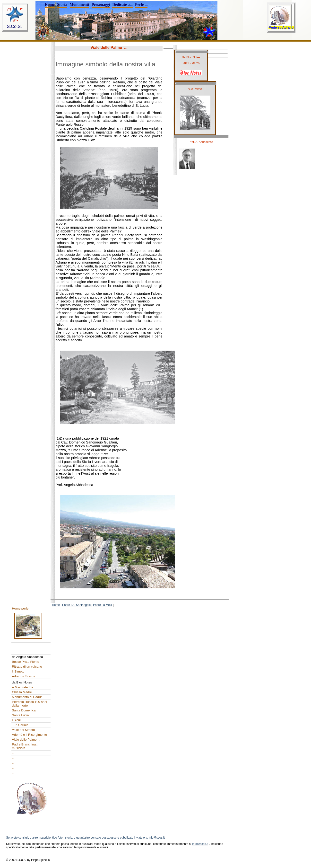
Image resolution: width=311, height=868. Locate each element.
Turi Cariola (20, 725)
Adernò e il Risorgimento (29, 735)
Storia (62, 4)
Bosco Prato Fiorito (26, 662)
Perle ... (141, 4)
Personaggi (101, 4)
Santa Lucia (20, 715)
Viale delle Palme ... (26, 740)
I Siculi (17, 720)
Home (50, 4)
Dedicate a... (122, 4)
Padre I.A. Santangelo (77, 605)
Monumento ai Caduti (27, 697)
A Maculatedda (22, 687)
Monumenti (79, 4)
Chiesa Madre (22, 692)
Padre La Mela (103, 605)
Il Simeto (18, 671)
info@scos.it (200, 844)
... (13, 753)
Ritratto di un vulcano (27, 667)
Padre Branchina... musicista (25, 746)
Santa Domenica (24, 710)
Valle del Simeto (23, 730)
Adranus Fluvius (23, 676)
